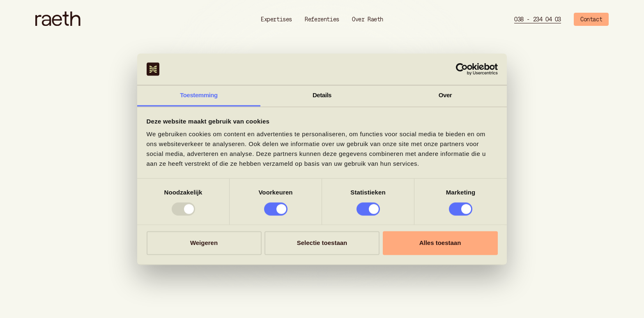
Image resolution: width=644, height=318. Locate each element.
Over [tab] (445, 95)
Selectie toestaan (322, 243)
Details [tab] (322, 95)
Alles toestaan (440, 243)
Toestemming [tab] (199, 95)
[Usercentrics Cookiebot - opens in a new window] (462, 69)
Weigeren (204, 243)
